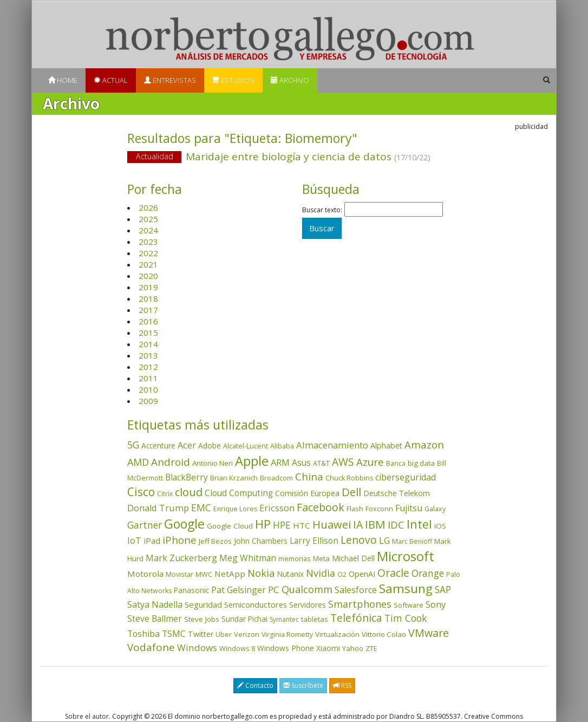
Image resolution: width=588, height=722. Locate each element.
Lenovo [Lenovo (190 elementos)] (359, 540)
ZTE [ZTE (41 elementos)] (371, 648)
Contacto (255, 685)
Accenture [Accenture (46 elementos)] (158, 445)
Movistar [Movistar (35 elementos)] (179, 574)
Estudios (233, 80)
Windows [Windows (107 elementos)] (197, 648)
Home (63, 80)
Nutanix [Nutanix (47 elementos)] (290, 574)
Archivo (290, 80)
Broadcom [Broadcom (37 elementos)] (276, 478)
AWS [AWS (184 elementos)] (343, 462)
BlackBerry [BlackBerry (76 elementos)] (187, 477)
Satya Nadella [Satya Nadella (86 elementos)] (155, 604)
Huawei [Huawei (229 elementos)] (332, 525)
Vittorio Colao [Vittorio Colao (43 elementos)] (384, 634)
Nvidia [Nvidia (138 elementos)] (321, 573)
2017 (148, 310)
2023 (148, 242)
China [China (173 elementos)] (309, 477)
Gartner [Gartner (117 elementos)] (145, 525)
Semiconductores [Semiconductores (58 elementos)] (256, 604)
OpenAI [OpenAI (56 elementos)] (362, 574)
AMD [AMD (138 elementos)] (138, 462)
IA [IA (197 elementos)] (358, 525)
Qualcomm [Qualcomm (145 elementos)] (307, 589)
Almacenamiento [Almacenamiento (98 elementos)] (332, 445)
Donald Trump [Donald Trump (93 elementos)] (158, 508)
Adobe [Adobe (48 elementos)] (210, 445)
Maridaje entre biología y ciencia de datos (294, 157)
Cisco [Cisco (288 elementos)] (141, 492)
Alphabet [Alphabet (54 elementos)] (386, 445)
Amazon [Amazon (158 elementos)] (424, 444)
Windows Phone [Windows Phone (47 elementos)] (286, 648)
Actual (111, 80)
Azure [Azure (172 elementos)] (370, 462)
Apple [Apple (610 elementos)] (252, 461)
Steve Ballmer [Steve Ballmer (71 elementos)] (155, 619)
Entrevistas (170, 80)
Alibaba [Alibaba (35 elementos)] (282, 446)
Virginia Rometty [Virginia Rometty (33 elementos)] (287, 635)
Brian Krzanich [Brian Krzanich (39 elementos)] (234, 478)
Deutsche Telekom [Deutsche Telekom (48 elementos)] (397, 493)
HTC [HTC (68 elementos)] (302, 525)
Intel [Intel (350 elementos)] (419, 524)
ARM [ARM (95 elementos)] (280, 462)
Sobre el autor (87, 716)
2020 (148, 276)
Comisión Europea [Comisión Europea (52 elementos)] (307, 493)
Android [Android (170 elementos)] (171, 462)
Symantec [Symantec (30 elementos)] (284, 619)
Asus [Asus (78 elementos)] (301, 463)
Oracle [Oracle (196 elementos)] (393, 573)
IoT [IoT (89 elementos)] (134, 541)
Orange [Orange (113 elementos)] (428, 573)
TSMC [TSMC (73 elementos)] (174, 634)
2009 (148, 401)
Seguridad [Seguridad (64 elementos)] (203, 604)
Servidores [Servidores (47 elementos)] (308, 605)
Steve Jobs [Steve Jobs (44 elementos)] (202, 619)
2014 (148, 344)
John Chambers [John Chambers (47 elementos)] (261, 541)
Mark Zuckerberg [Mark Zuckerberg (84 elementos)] (181, 558)
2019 (148, 287)
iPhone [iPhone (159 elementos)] (179, 540)
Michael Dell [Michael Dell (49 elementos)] (353, 558)
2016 (148, 321)
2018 (148, 298)
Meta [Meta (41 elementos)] (321, 558)
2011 (148, 378)
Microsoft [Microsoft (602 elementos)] (406, 556)
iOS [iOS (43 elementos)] (440, 526)
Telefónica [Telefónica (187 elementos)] (356, 618)
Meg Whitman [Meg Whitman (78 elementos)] (248, 558)
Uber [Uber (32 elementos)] (224, 635)
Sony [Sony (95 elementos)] (436, 604)
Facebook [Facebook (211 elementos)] (321, 507)
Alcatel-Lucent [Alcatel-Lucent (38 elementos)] (246, 446)
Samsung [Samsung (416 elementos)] (406, 588)
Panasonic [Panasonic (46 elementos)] (191, 590)
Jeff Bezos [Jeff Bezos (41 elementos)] (215, 541)
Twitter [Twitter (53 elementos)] (201, 634)
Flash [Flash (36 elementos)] (355, 509)
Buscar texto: (322, 210)
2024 (148, 230)
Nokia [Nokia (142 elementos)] (261, 573)
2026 (148, 207)
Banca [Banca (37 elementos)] (396, 463)
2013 (148, 355)
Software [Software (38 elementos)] (409, 605)
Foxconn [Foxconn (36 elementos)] (379, 509)
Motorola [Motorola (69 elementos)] (145, 574)
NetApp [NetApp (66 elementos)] (230, 574)
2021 (148, 264)
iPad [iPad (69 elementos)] (152, 541)
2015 (148, 333)
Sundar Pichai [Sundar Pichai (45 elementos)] (244, 619)
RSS (342, 685)
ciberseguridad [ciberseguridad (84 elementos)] (406, 477)
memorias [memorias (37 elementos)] (295, 558)
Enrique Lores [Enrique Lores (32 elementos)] (235, 509)
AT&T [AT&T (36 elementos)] (321, 463)
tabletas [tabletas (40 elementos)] (315, 619)
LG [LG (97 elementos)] (384, 540)
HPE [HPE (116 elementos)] (282, 525)
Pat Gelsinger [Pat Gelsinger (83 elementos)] (239, 590)
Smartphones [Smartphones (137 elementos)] (360, 604)
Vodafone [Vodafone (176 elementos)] (151, 647)
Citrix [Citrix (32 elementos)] (165, 494)
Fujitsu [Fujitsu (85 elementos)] (409, 508)
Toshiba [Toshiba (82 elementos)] (143, 634)
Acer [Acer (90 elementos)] (187, 445)
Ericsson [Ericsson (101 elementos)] (277, 508)
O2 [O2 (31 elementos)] (342, 574)
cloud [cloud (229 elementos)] (189, 492)
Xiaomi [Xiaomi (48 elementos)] (328, 648)
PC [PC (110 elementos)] (274, 590)
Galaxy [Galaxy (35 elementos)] (435, 509)
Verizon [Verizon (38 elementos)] (247, 634)
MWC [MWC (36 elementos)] (204, 574)
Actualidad (155, 156)
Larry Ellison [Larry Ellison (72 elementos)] (314, 541)
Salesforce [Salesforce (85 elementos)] (356, 590)
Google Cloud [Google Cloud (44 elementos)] (230, 526)
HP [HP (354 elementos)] (263, 524)
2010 (148, 389)
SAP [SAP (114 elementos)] (443, 590)
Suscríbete (303, 685)
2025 (148, 219)
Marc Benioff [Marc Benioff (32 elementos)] (412, 541)
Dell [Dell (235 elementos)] (351, 492)
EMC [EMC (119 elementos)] (201, 508)
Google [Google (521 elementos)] (184, 524)
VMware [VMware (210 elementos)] (429, 633)
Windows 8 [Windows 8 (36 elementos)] (237, 648)
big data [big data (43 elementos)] (421, 463)
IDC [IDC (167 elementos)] (396, 525)
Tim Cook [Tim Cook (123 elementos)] (406, 618)
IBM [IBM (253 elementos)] (375, 524)
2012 (148, 367)
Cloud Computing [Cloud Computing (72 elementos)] (239, 493)
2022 (148, 253)
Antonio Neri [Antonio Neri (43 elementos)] (213, 463)
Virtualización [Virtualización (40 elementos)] (337, 634)
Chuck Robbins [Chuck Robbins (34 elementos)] (349, 478)
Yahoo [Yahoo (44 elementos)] (353, 648)
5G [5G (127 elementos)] (133, 445)
